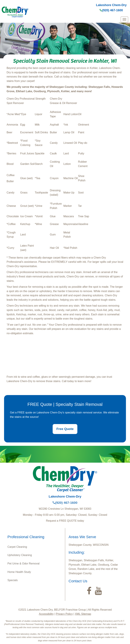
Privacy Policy (64, 614)
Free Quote (65, 429)
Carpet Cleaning (17, 547)
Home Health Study (19, 572)
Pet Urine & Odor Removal (23, 564)
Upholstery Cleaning (20, 555)
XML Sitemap (83, 614)
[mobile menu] (124, 19)
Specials (13, 580)
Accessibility (46, 614)
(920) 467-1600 (111, 10)
